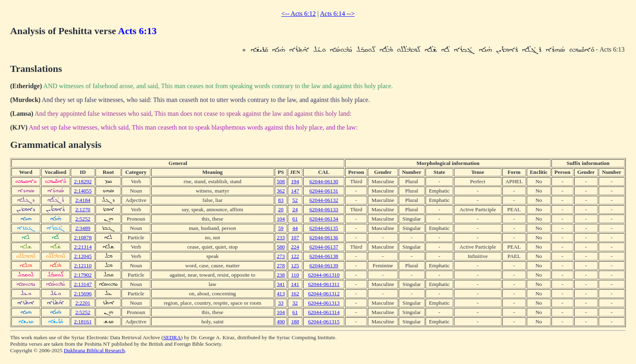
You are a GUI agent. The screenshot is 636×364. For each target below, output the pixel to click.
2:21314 (83, 247)
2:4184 (83, 200)
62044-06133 (324, 209)
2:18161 (83, 322)
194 (295, 181)
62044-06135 (324, 228)
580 (281, 247)
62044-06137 (324, 247)
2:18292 (83, 181)
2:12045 (83, 256)
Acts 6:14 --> (337, 14)
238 (281, 275)
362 (281, 191)
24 (295, 209)
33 (281, 303)
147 (295, 191)
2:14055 (83, 191)
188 (295, 322)
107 (295, 237)
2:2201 (83, 303)
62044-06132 (324, 200)
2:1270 (83, 209)
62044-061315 (324, 322)
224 (295, 247)
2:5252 (83, 219)
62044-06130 (324, 181)
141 (295, 284)
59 (281, 228)
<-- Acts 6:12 (298, 14)
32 (295, 303)
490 (281, 322)
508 (281, 181)
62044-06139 (324, 265)
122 (295, 256)
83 (281, 200)
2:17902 (83, 275)
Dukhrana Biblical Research (94, 350)
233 (281, 237)
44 (295, 228)
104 (281, 219)
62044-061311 (324, 284)
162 (295, 294)
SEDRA (172, 337)
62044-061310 (324, 275)
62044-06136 (324, 237)
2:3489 (83, 228)
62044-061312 (324, 294)
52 (295, 200)
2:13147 (83, 284)
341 (281, 284)
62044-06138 (324, 256)
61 (295, 219)
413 (281, 294)
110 (295, 275)
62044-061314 (324, 312)
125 (295, 265)
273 (281, 256)
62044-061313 (324, 303)
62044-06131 (324, 191)
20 (281, 209)
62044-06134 (324, 219)
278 (281, 265)
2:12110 (83, 265)
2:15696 (83, 294)
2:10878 (83, 237)
